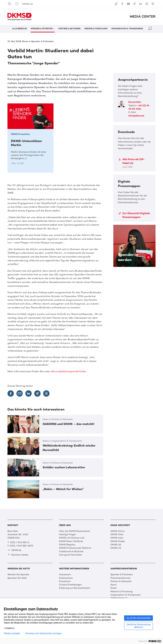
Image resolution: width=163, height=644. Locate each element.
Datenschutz (66, 578)
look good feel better (71, 555)
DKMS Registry (67, 545)
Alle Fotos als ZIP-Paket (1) (132, 163)
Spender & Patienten (122, 575)
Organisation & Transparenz (126, 595)
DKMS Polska (118, 541)
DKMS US (116, 548)
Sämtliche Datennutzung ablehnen (138, 626)
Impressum (65, 575)
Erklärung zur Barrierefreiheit (75, 588)
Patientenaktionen (120, 578)
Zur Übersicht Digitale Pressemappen (134, 215)
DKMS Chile (117, 534)
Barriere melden (18, 555)
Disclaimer (65, 581)
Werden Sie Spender (18, 575)
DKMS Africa (118, 531)
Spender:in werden (134, 246)
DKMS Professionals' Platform (75, 548)
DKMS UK (116, 545)
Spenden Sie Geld (17, 578)
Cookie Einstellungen (70, 585)
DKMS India (117, 538)
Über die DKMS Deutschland (74, 531)
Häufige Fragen (67, 534)
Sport (113, 585)
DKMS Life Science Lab (72, 538)
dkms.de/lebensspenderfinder (69, 371)
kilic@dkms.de (136, 116)
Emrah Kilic (135, 102)
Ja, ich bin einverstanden (138, 618)
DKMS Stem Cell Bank (71, 541)
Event (113, 588)
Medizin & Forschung (122, 591)
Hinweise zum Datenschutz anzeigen (43, 633)
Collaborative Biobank (71, 551)
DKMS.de (28, 4)
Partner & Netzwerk (121, 581)
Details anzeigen (12, 633)
